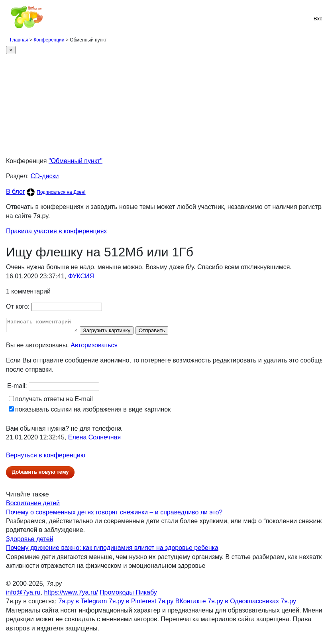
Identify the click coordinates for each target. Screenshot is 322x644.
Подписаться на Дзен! (61, 192)
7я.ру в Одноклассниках (243, 604)
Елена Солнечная (94, 440)
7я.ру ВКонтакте (182, 604)
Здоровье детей (30, 541)
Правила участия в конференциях (56, 231)
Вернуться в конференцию (46, 458)
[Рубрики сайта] (8, 18)
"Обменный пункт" (76, 161)
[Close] (11, 50)
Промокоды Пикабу (128, 595)
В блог (16, 192)
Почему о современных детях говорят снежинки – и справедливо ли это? (114, 515)
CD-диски (45, 176)
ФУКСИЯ (81, 276)
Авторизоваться (94, 348)
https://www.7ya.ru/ (71, 595)
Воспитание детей (33, 505)
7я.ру (288, 604)
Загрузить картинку (115, 333)
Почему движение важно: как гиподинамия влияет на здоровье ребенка (112, 550)
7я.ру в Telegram (82, 604)
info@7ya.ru (23, 595)
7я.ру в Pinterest (133, 604)
